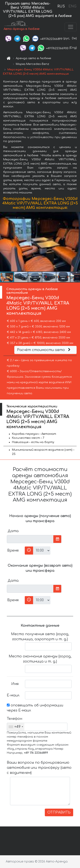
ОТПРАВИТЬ (59, 812)
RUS (61, 6)
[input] (30, 539)
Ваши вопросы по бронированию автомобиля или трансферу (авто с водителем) (39, 768)
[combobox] (16, 727)
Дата (13, 531)
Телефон (14, 719)
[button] (76, 242)
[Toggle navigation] (71, 27)
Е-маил (13, 695)
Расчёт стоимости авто (44, 350)
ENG (72, 6)
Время (13, 551)
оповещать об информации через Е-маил (35, 708)
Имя (15, 684)
